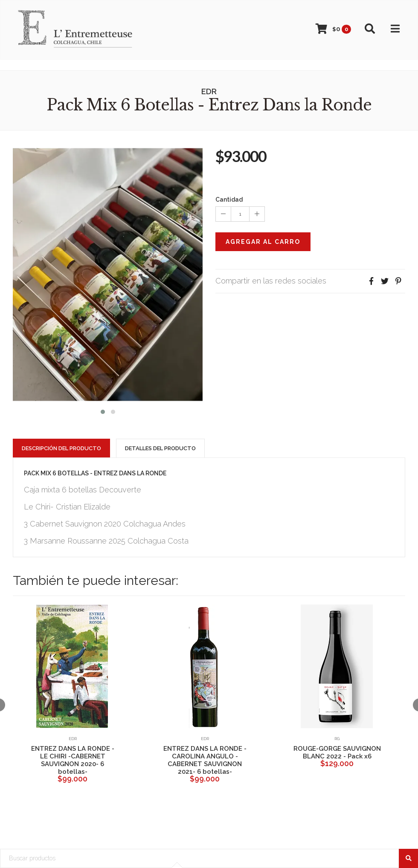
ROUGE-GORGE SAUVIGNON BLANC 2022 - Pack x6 (337, 752)
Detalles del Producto (160, 448)
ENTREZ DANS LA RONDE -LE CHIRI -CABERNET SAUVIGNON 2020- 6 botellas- (73, 760)
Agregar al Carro (263, 242)
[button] (103, 411)
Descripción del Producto (61, 448)
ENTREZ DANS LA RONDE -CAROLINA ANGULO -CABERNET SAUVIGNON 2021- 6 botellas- (205, 760)
